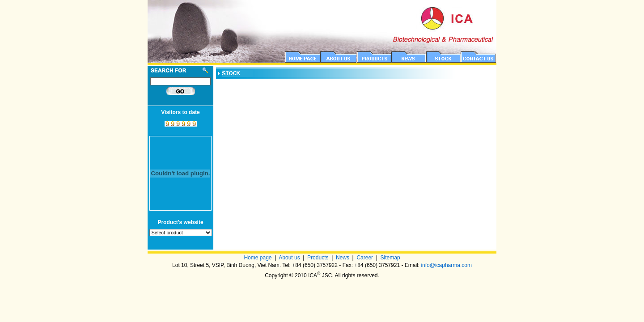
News (343, 258)
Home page (258, 258)
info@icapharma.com (446, 265)
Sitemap (390, 258)
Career (365, 258)
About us (289, 258)
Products (318, 258)
